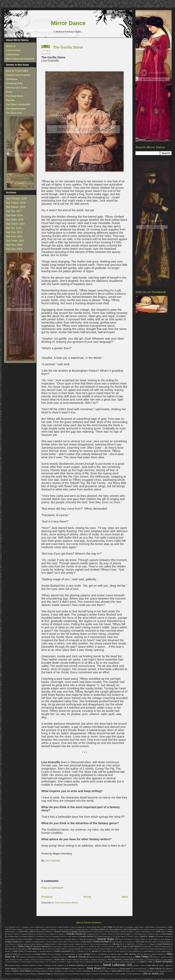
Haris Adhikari (37, 944)
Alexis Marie (150, 927)
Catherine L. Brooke (56, 934)
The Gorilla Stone (68, 47)
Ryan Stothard (58, 965)
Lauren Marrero (148, 951)
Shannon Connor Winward (58, 969)
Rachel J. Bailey (66, 962)
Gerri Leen (140, 942)
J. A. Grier (127, 944)
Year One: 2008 (14, 249)
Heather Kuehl (50, 944)
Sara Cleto (151, 965)
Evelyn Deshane (101, 942)
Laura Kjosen (120, 951)
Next (125, 897)
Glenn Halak (152, 942)
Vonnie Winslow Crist (75, 974)
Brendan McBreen (45, 932)
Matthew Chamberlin (27, 957)
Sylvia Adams (117, 971)
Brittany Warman (79, 932)
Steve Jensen (69, 971)
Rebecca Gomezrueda (94, 962)
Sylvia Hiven (130, 971)
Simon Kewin (125, 969)
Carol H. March (13, 934)
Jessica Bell (147, 947)
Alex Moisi (120, 927)
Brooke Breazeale (112, 932)
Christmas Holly (14, 83)
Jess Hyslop (135, 947)
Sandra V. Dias (139, 965)
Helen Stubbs (75, 944)
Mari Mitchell (144, 954)
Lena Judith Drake (164, 951)
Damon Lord (133, 937)
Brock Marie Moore (96, 932)
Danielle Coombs (164, 937)
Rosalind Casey (14, 965)
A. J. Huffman (10, 927)
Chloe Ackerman (140, 934)
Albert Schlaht (64, 927)
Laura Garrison (107, 951)
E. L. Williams (26, 942)
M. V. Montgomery (101, 954)
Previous (47, 897)
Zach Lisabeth (120, 974)
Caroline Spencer (28, 934)
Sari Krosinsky (25, 969)
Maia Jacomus (130, 954)
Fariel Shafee (117, 942)
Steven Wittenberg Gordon (87, 971)
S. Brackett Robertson (76, 965)
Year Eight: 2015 (14, 220)
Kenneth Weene (46, 951)
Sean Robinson (39, 969)
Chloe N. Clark (154, 934)
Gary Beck (129, 942)
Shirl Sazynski (112, 969)
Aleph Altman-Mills (94, 927)
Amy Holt (69, 930)
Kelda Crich (18, 951)
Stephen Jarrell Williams (22, 971)
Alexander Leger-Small (134, 927)
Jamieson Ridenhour (42, 947)
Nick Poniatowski (46, 960)
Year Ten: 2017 (14, 211)
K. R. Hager (134, 949)
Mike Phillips (142, 957)
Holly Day (116, 944)
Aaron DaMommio (37, 927)
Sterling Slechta (41, 971)
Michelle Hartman (126, 957)
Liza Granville (53, 861)
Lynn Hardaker (84, 954)
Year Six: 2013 (13, 228)
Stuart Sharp (104, 971)
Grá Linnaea (9, 944)
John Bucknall (20, 949)
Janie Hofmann (69, 947)
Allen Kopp (29, 930)
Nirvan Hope (72, 960)
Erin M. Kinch (74, 942)
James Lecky (24, 946)
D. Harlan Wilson (119, 937)
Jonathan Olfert (60, 949)
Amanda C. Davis (57, 930)
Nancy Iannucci (31, 960)
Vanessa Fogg (44, 974)
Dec (46, 46)
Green (9, 92)
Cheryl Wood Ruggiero (123, 934)
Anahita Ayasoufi (82, 930)
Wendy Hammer (107, 974)
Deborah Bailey (71, 939)
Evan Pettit (86, 942)
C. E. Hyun (168, 932)
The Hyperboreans (16, 109)
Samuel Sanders (94, 965)
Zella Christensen (134, 974)
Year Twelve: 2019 (15, 203)
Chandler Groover (75, 934)
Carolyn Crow (42, 934)
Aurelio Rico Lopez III (27, 932)
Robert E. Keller (146, 962)
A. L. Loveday (23, 927)
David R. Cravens (56, 939)
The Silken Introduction (18, 104)
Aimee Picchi (51, 927)
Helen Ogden (63, 944)
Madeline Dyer (116, 954)
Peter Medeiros (13, 962)
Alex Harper (108, 927)
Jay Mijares (82, 947)
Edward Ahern (39, 942)
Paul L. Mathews (115, 960)
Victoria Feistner (59, 974)
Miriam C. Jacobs (160, 957)
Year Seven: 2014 (15, 224)
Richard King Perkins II (128, 962)
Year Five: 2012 (14, 232)
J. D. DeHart (139, 944)
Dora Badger (165, 939)
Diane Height (153, 939)
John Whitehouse (35, 949)
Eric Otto (63, 942)
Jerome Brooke (108, 947)
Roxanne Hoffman (29, 965)
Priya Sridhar (39, 962)
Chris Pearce (167, 934)
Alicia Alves (161, 927)
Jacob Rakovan (164, 944)
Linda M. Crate (11, 954)
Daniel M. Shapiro (147, 936)
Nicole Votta (59, 960)
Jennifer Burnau (94, 947)
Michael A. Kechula (77, 957)
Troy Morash (18, 974)
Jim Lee (8, 949)
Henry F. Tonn (88, 944)
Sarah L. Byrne (165, 965)
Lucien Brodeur (70, 954)
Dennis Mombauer (126, 939)
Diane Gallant (140, 939)
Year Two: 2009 (14, 245)
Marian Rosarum (158, 954)
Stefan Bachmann (140, 969)
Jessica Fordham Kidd (162, 947)
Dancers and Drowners (18, 75)
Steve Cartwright (55, 971)
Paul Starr (140, 960)
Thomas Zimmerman (145, 971)
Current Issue (13, 50)
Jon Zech (48, 949)
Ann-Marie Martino (98, 929)
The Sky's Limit (14, 113)
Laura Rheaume (134, 951)
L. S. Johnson (93, 951)
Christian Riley (13, 937)
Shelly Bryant (94, 968)
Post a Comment (52, 888)
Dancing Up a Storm (16, 88)
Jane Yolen (57, 947)
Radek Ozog (79, 962)
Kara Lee (144, 949)
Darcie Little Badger (25, 939)
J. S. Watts (150, 944)
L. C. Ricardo (79, 951)
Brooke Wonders (127, 932)
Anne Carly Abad (130, 929)
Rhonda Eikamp (111, 962)
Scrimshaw (12, 79)
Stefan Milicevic (156, 969)
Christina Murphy (27, 937)
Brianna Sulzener (62, 932)
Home (87, 897)
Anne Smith (144, 930)
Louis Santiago (56, 954)
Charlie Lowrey (107, 934)
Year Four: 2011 (14, 236)
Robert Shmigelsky (164, 962)
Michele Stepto (110, 957)
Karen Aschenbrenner (158, 949)
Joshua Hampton (74, 949)
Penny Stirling (168, 960)
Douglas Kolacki (12, 942)
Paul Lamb (129, 960)
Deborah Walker (106, 939)
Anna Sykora (114, 929)
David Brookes (41, 939)
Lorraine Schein (40, 954)
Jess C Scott (122, 947)
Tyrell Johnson (31, 974)
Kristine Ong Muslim (63, 951)
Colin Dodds (72, 937)
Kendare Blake (32, 951)
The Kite (10, 100)
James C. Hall (10, 947)
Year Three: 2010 (15, 241)
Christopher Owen (43, 937)
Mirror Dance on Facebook (20, 59)
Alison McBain (17, 930)
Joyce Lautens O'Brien (103, 949)
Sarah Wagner (11, 969)
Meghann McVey (44, 957)
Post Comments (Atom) (66, 903)
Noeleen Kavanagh (98, 960)
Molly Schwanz (17, 960)
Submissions (12, 55)
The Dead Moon (14, 96)
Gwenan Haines (23, 944)
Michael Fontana (96, 957)
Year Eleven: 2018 (15, 207)
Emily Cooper (52, 942)
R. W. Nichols (52, 962)
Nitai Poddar (84, 960)
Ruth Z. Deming (44, 965)
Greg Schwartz (165, 942)
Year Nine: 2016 (14, 215)
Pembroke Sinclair (153, 960)
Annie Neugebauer (158, 930)
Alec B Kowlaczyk (78, 927)
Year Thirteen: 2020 (16, 199)
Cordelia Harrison (86, 936)
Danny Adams (10, 939)
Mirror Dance (68, 23)
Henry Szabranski (103, 944)
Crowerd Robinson (104, 937)
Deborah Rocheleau (87, 939)
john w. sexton (151, 974)
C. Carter (157, 932)
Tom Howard (160, 971)
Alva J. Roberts (42, 930)
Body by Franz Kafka (17, 71)
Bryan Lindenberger (143, 932)
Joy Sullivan (88, 949)
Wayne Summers (92, 974)
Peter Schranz (27, 962)
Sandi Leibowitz (114, 965)
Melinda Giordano (59, 957)
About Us (11, 46)
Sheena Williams (78, 969)
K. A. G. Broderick (120, 949)
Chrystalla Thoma (59, 937)
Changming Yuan (92, 934)
